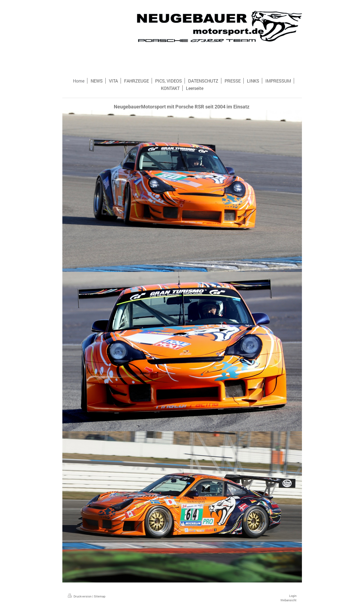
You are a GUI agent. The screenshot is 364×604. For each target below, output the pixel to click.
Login (293, 596)
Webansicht (288, 600)
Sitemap (100, 596)
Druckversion (80, 596)
